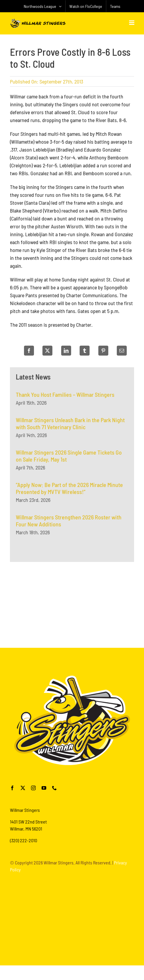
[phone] (54, 788)
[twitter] (23, 788)
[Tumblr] (85, 351)
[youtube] (44, 788)
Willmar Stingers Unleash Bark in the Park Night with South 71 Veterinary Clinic (70, 426)
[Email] (122, 351)
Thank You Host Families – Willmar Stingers (65, 397)
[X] (47, 351)
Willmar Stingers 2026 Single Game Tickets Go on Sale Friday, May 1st (69, 459)
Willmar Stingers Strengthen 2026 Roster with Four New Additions (69, 523)
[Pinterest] (103, 351)
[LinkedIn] (66, 351)
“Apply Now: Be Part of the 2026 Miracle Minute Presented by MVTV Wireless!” (69, 491)
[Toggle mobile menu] (132, 23)
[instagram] (33, 788)
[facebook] (12, 788)
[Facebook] (29, 351)
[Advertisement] (72, 604)
